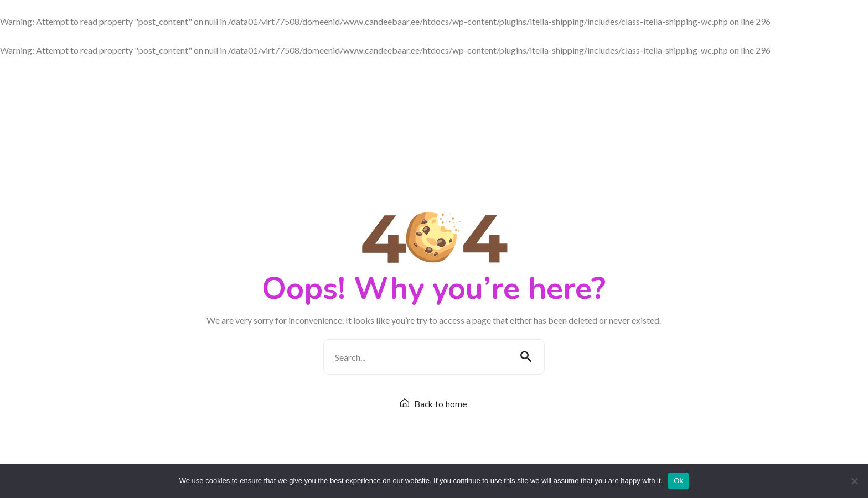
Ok (678, 481)
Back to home (434, 404)
